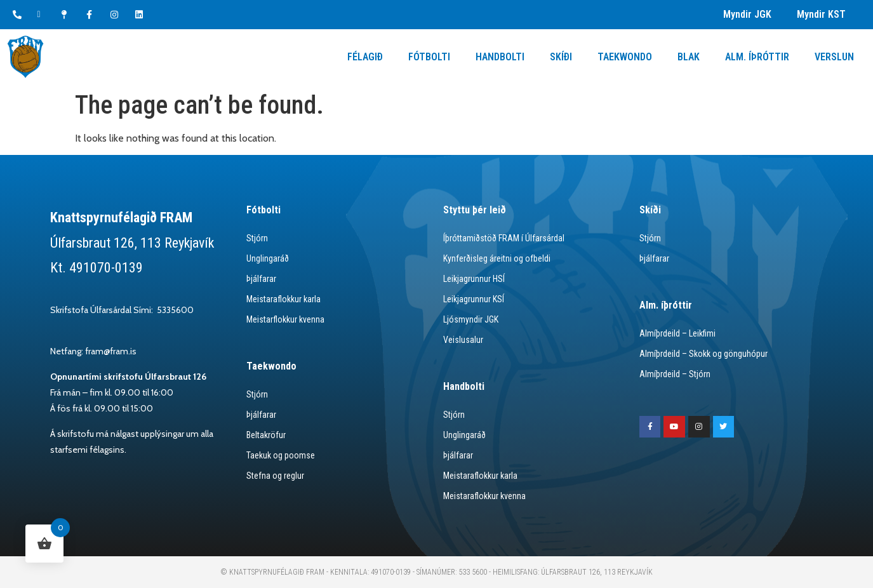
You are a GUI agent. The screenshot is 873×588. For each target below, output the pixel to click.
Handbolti (500, 57)
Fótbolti (429, 57)
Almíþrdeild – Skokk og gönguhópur (703, 354)
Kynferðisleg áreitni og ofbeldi (497, 258)
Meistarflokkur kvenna (285, 319)
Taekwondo (625, 57)
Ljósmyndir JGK (471, 319)
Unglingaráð (268, 258)
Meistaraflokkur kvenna (484, 496)
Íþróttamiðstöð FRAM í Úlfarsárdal (504, 238)
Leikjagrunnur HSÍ (474, 279)
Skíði (561, 57)
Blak (689, 57)
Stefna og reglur (275, 476)
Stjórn (257, 238)
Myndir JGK (747, 14)
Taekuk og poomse (281, 455)
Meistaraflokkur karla (283, 299)
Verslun (834, 57)
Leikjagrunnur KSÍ (474, 299)
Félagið (365, 57)
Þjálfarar (261, 279)
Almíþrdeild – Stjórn (675, 374)
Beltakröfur (266, 435)
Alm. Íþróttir (757, 57)
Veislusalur (463, 340)
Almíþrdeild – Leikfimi (677, 333)
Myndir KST (821, 14)
